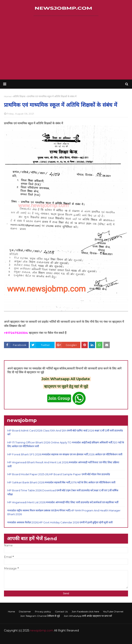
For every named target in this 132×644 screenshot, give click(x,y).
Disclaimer (25, 611)
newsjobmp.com (42, 630)
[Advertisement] (66, 48)
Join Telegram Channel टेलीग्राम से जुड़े (40, 616)
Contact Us (61, 611)
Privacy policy (43, 611)
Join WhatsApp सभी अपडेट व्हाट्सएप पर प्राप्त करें (88, 616)
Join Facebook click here (85, 611)
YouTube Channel (113, 611)
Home (11, 611)
